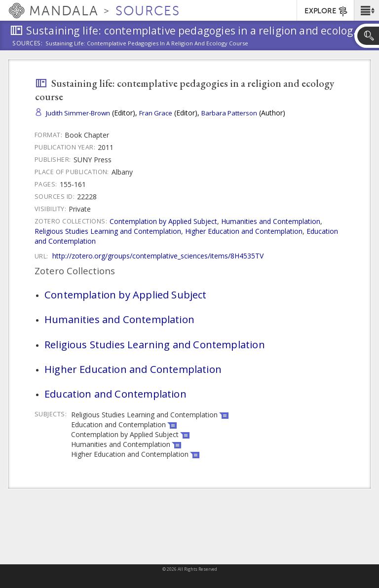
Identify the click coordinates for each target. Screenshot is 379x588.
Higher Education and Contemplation (244, 231)
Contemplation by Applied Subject (163, 221)
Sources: (28, 44)
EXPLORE (326, 11)
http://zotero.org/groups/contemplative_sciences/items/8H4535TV (158, 256)
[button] (366, 10)
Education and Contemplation (115, 394)
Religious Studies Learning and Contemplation (108, 231)
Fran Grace (156, 113)
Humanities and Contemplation (271, 221)
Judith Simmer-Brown (78, 113)
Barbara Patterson (229, 113)
